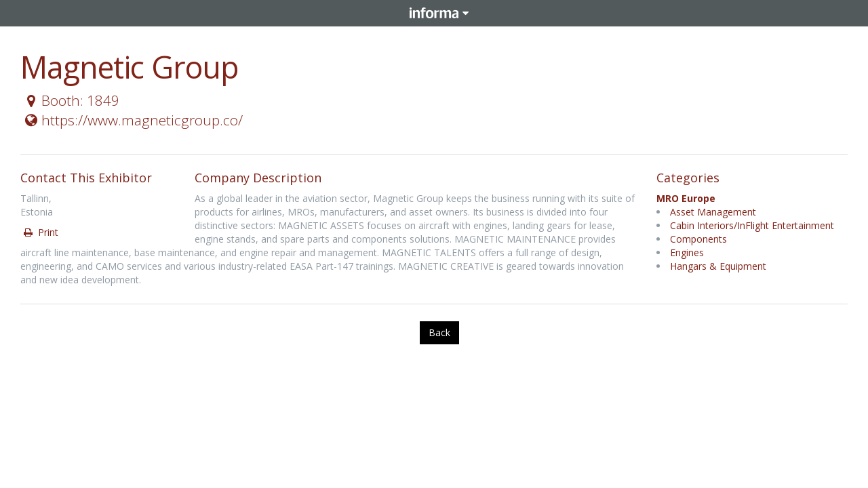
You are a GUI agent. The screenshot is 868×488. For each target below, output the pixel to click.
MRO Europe (686, 198)
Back (439, 332)
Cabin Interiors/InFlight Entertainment (752, 225)
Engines (687, 252)
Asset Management (713, 212)
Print (40, 232)
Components (698, 239)
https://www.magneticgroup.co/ (132, 120)
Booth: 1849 (71, 100)
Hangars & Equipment (718, 266)
